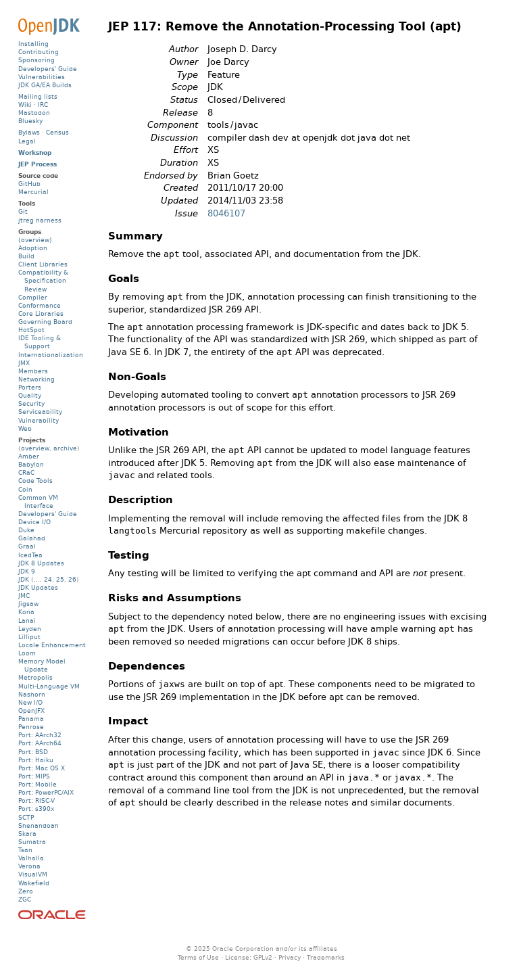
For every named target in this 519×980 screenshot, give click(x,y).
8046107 (226, 213)
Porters (30, 387)
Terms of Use (198, 957)
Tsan (25, 850)
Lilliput (29, 637)
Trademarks (326, 957)
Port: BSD (33, 752)
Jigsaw (28, 604)
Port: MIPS (34, 776)
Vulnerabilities (42, 77)
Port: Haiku (36, 760)
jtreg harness (40, 220)
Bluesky (30, 121)
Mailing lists (38, 96)
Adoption (33, 248)
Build (26, 256)
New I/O (30, 702)
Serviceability (40, 412)
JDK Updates (38, 587)
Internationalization (51, 355)
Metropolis (35, 677)
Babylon (31, 464)
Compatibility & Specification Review (43, 280)
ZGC (25, 899)
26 (72, 579)
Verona (29, 866)
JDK (24, 579)
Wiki (25, 104)
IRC (43, 104)
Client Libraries (43, 264)
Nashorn (32, 694)
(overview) (35, 240)
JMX (24, 363)
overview (35, 448)
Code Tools (35, 481)
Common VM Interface (38, 501)
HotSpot (31, 330)
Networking (36, 379)
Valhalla (31, 858)
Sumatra (32, 842)
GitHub (29, 184)
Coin (25, 489)
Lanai (27, 621)
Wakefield (34, 883)
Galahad (32, 538)
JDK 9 (27, 571)
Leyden (30, 629)
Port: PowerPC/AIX (46, 792)
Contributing (39, 52)
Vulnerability (39, 420)
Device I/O (34, 522)
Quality (30, 395)
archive (65, 448)
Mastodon (34, 113)
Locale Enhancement (52, 645)
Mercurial (33, 192)
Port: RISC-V (36, 800)
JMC (24, 596)
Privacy (290, 957)
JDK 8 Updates (41, 563)
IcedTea (30, 555)
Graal (27, 546)
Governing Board (45, 322)
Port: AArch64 (40, 743)
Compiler (33, 297)
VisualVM (33, 874)
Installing (33, 44)
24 (48, 579)
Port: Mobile (38, 784)
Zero (26, 891)
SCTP (26, 817)
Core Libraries (41, 313)
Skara (27, 834)
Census (57, 132)
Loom (27, 653)
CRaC (26, 472)
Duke (26, 530)
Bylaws (29, 132)
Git (23, 211)
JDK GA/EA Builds (45, 85)
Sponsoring (36, 60)
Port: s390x (36, 809)
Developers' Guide (48, 69)
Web (25, 428)
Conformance (40, 305)
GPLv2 (263, 957)
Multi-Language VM (49, 686)
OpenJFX (31, 710)
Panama (31, 719)
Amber (29, 456)
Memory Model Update (42, 665)
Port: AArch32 (40, 735)
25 (60, 579)
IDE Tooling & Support (40, 342)
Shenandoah (39, 825)
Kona (26, 612)
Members (33, 371)
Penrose (31, 727)
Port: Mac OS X (42, 768)
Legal (27, 141)
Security (31, 403)
